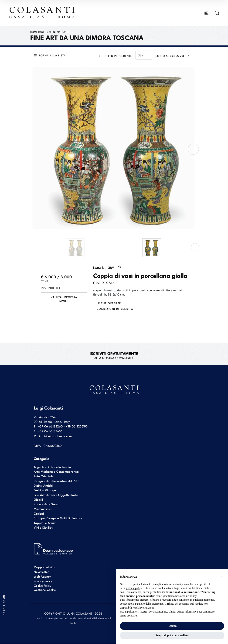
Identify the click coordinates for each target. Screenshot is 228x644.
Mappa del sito (44, 567)
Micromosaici (43, 509)
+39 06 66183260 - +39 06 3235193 (63, 426)
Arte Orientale (44, 476)
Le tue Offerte (109, 303)
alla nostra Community (114, 355)
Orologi (39, 513)
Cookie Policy (43, 585)
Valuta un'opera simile (64, 299)
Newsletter (41, 572)
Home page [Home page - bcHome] (37, 32)
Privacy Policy (43, 581)
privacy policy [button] (134, 588)
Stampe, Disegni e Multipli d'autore (58, 518)
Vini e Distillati (44, 527)
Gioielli (38, 499)
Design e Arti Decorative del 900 (56, 481)
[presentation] (193, 149)
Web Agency (42, 576)
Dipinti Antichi (43, 485)
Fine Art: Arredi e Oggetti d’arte (56, 495)
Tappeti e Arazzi (45, 523)
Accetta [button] (172, 626)
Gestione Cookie (45, 590)
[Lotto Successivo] (174, 56)
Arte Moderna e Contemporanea (56, 471)
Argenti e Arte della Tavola (52, 467)
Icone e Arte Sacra (47, 504)
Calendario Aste (58, 32)
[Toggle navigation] (206, 13)
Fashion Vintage (45, 490)
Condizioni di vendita (115, 309)
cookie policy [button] (189, 596)
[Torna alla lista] (51, 55)
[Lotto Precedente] (114, 56)
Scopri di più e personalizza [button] (172, 635)
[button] (222, 576)
